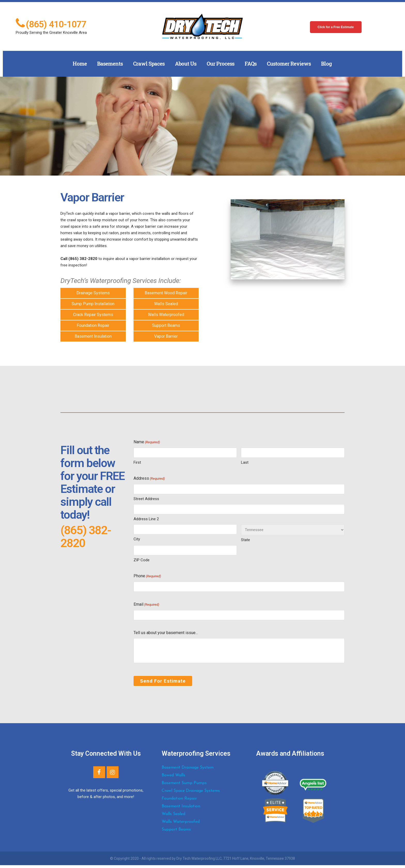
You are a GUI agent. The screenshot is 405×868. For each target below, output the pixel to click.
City (137, 539)
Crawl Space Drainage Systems (191, 794)
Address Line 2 (146, 519)
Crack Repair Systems (93, 315)
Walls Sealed (166, 304)
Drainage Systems (93, 293)
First (137, 462)
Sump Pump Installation (93, 304)
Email (146, 605)
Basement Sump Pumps (184, 786)
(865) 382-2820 (86, 537)
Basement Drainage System (188, 770)
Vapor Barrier (166, 336)
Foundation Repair (93, 325)
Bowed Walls (173, 778)
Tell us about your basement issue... (166, 633)
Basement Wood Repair (166, 293)
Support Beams (166, 325)
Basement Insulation (93, 336)
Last (245, 462)
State (246, 540)
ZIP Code (142, 560)
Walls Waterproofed (166, 315)
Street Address (146, 499)
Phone (147, 576)
